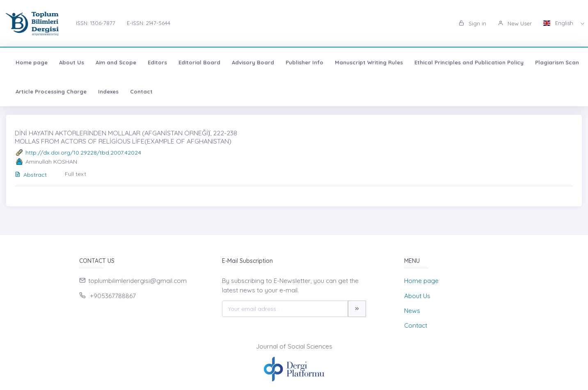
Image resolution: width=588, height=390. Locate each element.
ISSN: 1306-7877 (96, 23)
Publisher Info (304, 62)
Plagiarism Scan (557, 62)
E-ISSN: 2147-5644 (149, 23)
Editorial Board (199, 62)
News (412, 311)
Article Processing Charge (51, 91)
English (559, 23)
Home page (32, 62)
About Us (72, 62)
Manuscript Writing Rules (369, 62)
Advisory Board (253, 62)
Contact (141, 91)
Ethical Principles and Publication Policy (469, 62)
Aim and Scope (116, 62)
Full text (76, 174)
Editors (157, 62)
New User (515, 23)
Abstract (31, 175)
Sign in (472, 23)
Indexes (108, 91)
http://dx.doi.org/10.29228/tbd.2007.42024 (83, 153)
